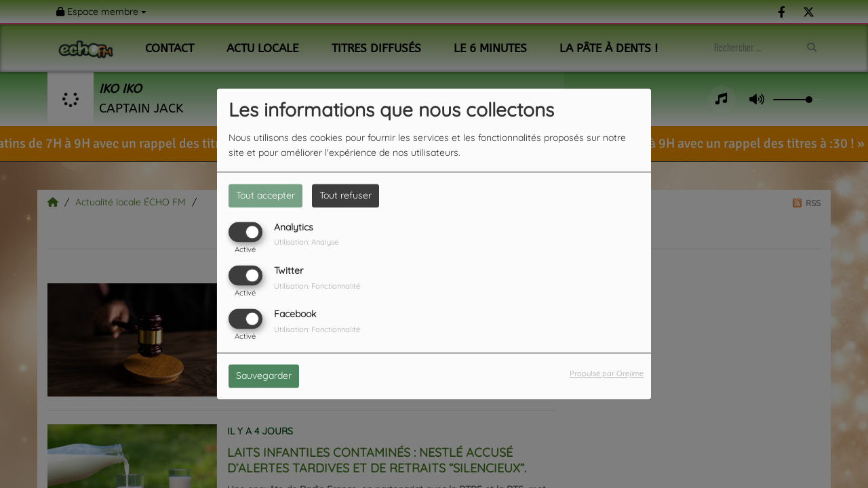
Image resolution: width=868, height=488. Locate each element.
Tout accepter (265, 195)
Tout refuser (346, 195)
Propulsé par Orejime (607, 374)
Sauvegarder (264, 376)
